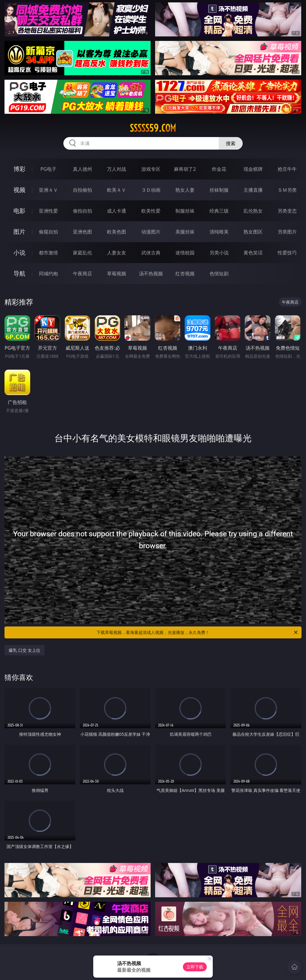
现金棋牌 (253, 169)
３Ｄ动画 (151, 190)
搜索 (231, 143)
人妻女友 (117, 253)
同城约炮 (48, 274)
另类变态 (287, 211)
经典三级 (219, 211)
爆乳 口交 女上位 (24, 650)
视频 (19, 190)
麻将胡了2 (185, 169)
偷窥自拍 (48, 232)
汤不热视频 (151, 274)
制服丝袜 (185, 211)
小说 (19, 252)
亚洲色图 (82, 232)
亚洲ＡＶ (48, 190)
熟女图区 (253, 232)
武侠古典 (151, 253)
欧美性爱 (151, 211)
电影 (19, 211)
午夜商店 (82, 274)
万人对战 (117, 169)
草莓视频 (117, 274)
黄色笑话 (253, 253)
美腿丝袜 (185, 232)
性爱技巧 (287, 253)
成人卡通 (117, 211)
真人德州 (82, 169)
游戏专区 (151, 169)
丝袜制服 (219, 190)
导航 (19, 273)
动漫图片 (151, 232)
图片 (19, 232)
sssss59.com (153, 128)
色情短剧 (219, 274)
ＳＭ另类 (287, 190)
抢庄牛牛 (287, 169)
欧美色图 (117, 232)
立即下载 (195, 967)
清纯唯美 (219, 232)
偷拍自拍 (82, 211)
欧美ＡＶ (117, 190)
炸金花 (219, 169)
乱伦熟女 (253, 211)
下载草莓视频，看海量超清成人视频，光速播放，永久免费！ (198, 632)
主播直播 (253, 190)
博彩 (19, 169)
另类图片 (287, 232)
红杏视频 (185, 274)
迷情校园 (185, 253)
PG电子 (48, 169)
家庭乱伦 (82, 253)
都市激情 (48, 253)
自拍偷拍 (82, 190)
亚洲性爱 (48, 211)
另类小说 (219, 253)
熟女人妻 (185, 190)
